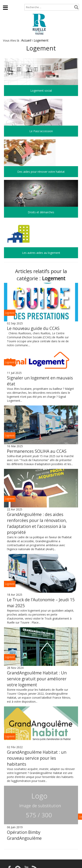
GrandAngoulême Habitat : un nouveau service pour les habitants (37, 758)
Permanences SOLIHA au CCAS (37, 451)
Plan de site (25, 2)
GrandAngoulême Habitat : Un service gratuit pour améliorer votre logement (37, 679)
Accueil (6, 2)
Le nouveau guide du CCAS (33, 328)
